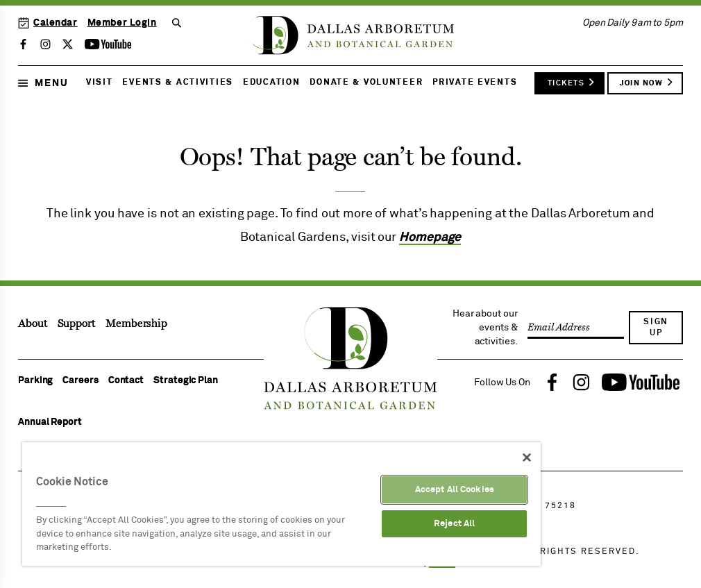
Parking (35, 380)
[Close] (527, 457)
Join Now (647, 82)
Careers (80, 380)
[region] (281, 504)
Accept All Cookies (455, 490)
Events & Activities (178, 83)
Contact (126, 380)
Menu (43, 83)
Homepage (430, 237)
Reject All (454, 524)
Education (271, 83)
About (33, 324)
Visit (100, 83)
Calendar (48, 23)
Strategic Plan (186, 380)
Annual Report (50, 422)
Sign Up (656, 328)
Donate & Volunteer (366, 83)
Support (77, 324)
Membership (136, 324)
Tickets (572, 82)
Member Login (122, 23)
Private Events (475, 83)
